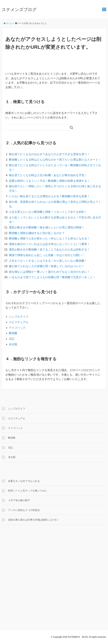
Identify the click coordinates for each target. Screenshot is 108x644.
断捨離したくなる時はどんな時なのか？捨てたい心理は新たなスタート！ (55, 160)
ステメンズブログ (19, 10)
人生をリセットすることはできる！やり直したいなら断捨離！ (48, 261)
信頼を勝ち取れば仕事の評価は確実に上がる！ (34, 520)
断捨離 (13, 333)
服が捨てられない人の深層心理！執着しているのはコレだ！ (47, 266)
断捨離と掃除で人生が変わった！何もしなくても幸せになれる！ (49, 238)
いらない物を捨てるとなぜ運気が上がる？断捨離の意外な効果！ (49, 196)
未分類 (13, 344)
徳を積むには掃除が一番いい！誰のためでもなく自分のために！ (49, 272)
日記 (12, 339)
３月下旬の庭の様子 (19, 500)
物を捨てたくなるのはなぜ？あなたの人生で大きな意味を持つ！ (49, 154)
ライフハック (17, 328)
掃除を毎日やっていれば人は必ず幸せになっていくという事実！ (49, 244)
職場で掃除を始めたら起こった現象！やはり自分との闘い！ (47, 255)
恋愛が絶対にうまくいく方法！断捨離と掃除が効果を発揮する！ (49, 181)
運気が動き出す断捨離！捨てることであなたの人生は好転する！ (49, 250)
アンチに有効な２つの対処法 (24, 510)
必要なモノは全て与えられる (24, 481)
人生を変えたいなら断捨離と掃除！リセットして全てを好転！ (48, 212)
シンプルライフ (19, 317)
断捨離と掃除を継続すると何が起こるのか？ (37, 233)
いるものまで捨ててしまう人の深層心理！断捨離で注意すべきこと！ (52, 277)
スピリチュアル (19, 322)
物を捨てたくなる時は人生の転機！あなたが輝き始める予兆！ (48, 175)
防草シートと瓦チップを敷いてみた (28, 491)
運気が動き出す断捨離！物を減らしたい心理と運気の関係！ (47, 227)
